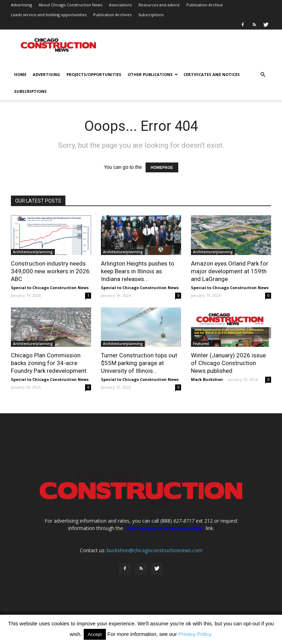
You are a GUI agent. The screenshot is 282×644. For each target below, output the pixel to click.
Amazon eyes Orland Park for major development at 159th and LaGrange (230, 271)
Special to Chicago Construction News (50, 288)
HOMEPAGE (162, 167)
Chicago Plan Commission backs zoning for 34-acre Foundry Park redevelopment (49, 363)
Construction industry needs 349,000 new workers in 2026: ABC (51, 271)
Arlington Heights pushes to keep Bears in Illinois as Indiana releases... (138, 271)
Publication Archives (112, 15)
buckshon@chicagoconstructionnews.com (155, 550)
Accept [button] (95, 634)
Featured (201, 344)
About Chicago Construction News (70, 5)
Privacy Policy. (195, 634)
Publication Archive (205, 5)
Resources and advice (159, 5)
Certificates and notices (212, 74)
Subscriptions (151, 15)
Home (20, 74)
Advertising (21, 5)
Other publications (153, 74)
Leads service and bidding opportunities (49, 15)
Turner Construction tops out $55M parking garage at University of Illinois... (139, 363)
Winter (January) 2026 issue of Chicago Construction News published (228, 363)
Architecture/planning (33, 252)
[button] (263, 75)
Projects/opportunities (94, 74)
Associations (120, 5)
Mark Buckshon (207, 379)
